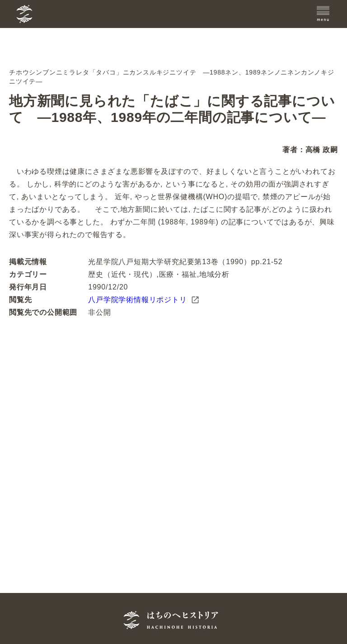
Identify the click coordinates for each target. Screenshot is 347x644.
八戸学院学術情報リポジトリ (144, 300)
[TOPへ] (69, 14)
